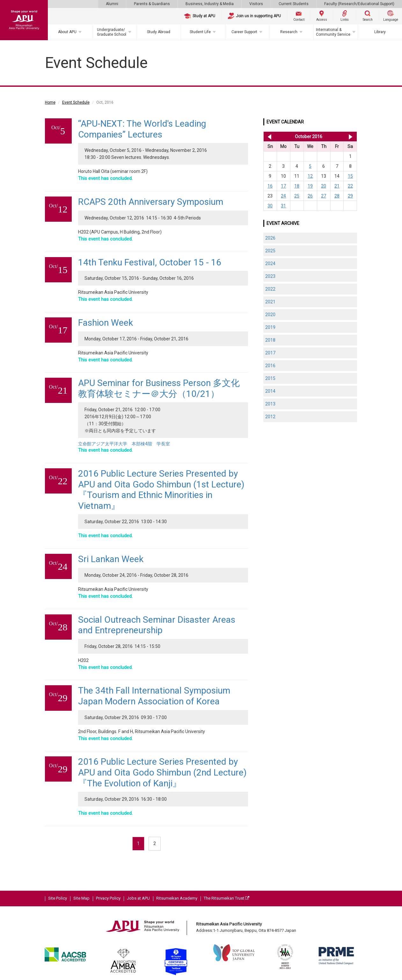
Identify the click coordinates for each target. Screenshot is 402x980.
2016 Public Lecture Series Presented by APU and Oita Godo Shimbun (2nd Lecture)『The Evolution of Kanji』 (162, 772)
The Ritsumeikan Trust (227, 898)
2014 (270, 391)
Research (289, 32)
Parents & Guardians (152, 4)
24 (283, 196)
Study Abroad (159, 32)
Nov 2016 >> (351, 137)
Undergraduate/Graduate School (112, 32)
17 (283, 186)
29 (350, 196)
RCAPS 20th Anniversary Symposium (151, 202)
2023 (270, 276)
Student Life (200, 32)
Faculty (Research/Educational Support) (359, 4)
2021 (270, 302)
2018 (270, 340)
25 (297, 196)
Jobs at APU (138, 898)
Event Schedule (76, 102)
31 (283, 206)
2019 (270, 327)
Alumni (112, 4)
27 (324, 196)
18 (297, 186)
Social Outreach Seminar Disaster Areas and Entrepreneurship (157, 625)
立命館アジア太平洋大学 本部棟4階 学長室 (124, 444)
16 (270, 186)
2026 (270, 238)
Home (50, 102)
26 (310, 196)
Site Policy (58, 898)
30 (270, 206)
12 (310, 176)
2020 (270, 315)
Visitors (256, 4)
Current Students (294, 4)
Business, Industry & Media (210, 4)
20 (324, 186)
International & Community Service (333, 32)
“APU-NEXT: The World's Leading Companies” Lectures (142, 129)
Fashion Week (106, 323)
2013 (270, 404)
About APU (67, 32)
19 (310, 186)
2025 (270, 251)
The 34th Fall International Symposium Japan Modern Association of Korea (154, 696)
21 (337, 186)
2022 (270, 289)
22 (350, 186)
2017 (270, 353)
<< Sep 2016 (268, 137)
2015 (270, 378)
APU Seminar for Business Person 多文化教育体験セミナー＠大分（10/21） (159, 388)
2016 (270, 366)
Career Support (244, 32)
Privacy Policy (108, 898)
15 (350, 176)
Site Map (81, 898)
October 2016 (309, 137)
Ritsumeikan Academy (177, 898)
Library (380, 32)
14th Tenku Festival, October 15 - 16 (150, 262)
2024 (270, 264)
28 (337, 196)
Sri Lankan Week (111, 559)
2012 (270, 417)
